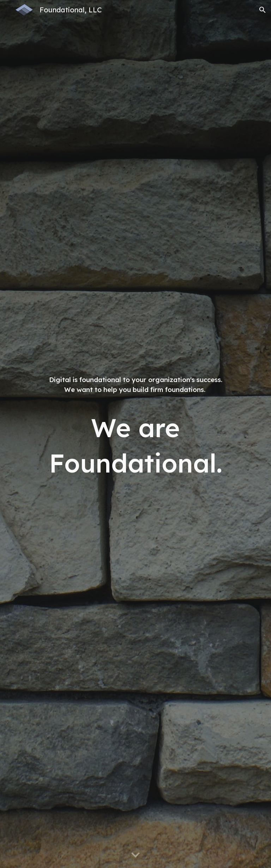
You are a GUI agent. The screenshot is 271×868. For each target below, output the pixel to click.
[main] (135, 434)
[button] (263, 10)
